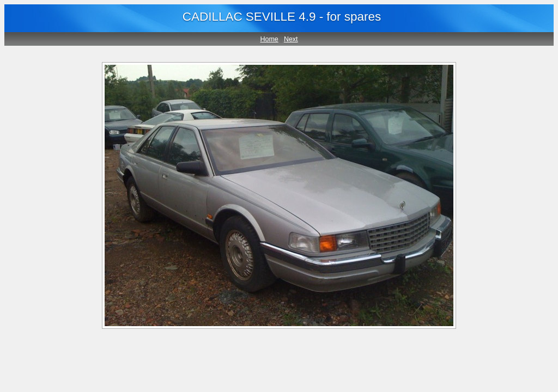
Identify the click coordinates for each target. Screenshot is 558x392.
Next (291, 39)
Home (269, 39)
